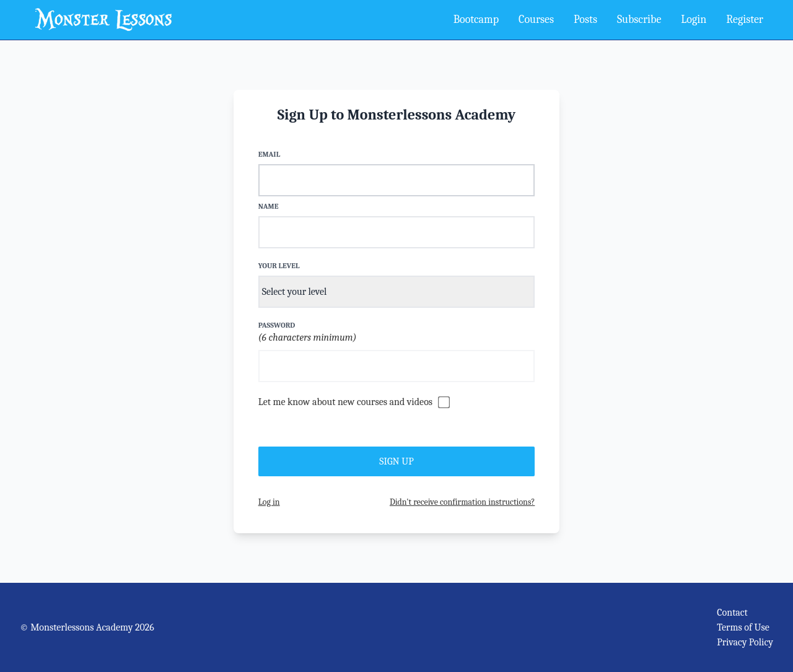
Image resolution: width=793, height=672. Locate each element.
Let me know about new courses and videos (345, 402)
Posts (585, 20)
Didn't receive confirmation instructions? (462, 502)
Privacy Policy (745, 642)
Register (745, 20)
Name (269, 206)
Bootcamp (476, 20)
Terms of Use (743, 627)
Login (694, 20)
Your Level (279, 266)
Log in (269, 502)
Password (277, 325)
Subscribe (639, 20)
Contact (732, 613)
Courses (536, 20)
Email (269, 154)
